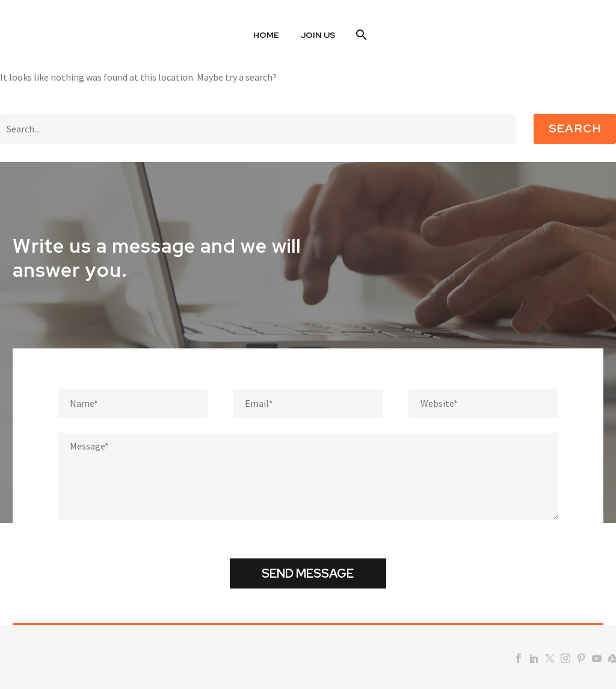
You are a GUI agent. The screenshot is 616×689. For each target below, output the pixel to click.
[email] (308, 403)
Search (575, 128)
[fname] (133, 403)
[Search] (360, 35)
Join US (318, 35)
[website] (483, 403)
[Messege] (308, 476)
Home (266, 35)
